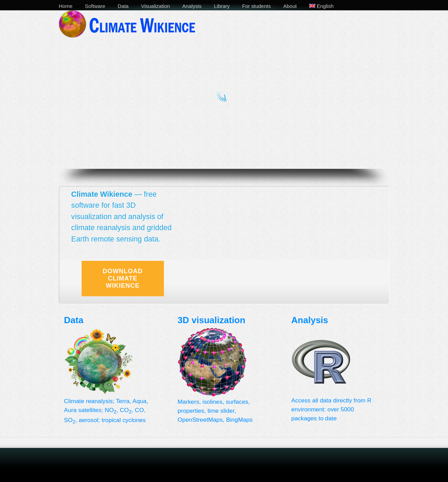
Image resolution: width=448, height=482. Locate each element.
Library (222, 6)
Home (66, 6)
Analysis (192, 6)
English (321, 6)
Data (123, 6)
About (290, 6)
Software (95, 6)
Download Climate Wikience (123, 278)
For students (256, 6)
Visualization (155, 6)
